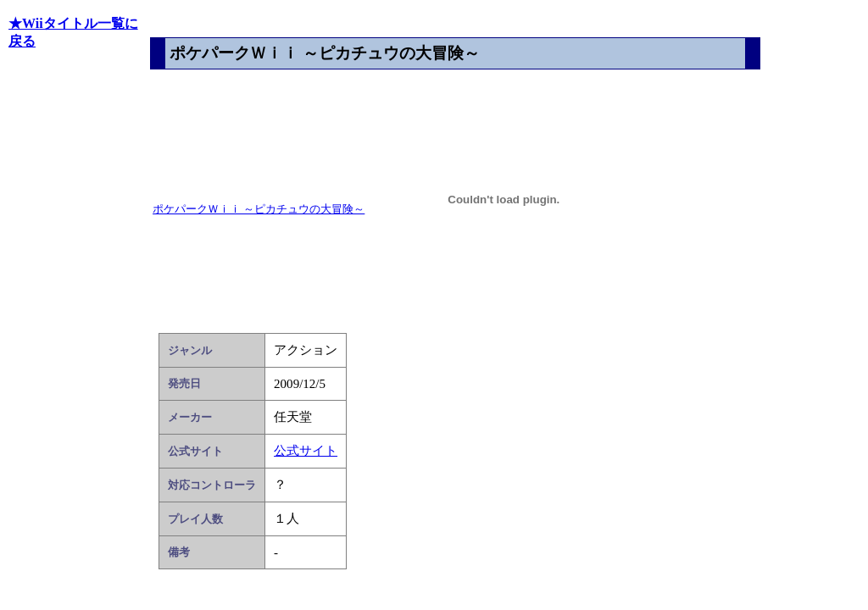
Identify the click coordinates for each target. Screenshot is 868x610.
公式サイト (306, 451)
